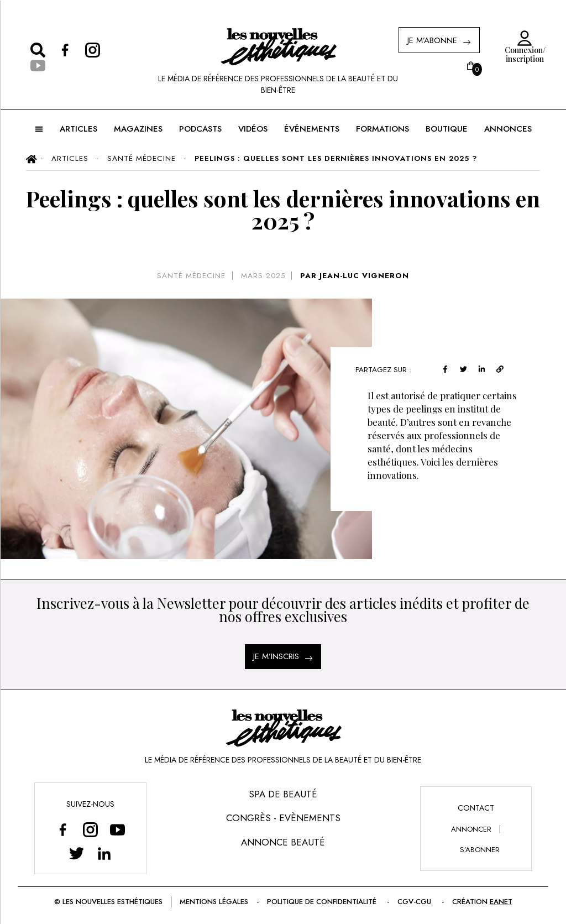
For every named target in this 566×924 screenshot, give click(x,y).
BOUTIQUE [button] (447, 129)
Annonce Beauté (283, 842)
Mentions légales (214, 902)
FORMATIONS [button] (382, 129)
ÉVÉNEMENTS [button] (312, 129)
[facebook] (447, 368)
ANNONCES (508, 129)
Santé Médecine (191, 276)
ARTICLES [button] (78, 129)
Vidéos (253, 129)
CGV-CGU (415, 902)
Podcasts (200, 129)
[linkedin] (483, 368)
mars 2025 (263, 276)
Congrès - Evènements (283, 818)
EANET (501, 902)
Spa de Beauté (283, 794)
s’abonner (480, 850)
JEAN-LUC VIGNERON (364, 276)
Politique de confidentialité (323, 902)
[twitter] (465, 368)
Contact (476, 808)
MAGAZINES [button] (138, 129)
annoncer (471, 829)
